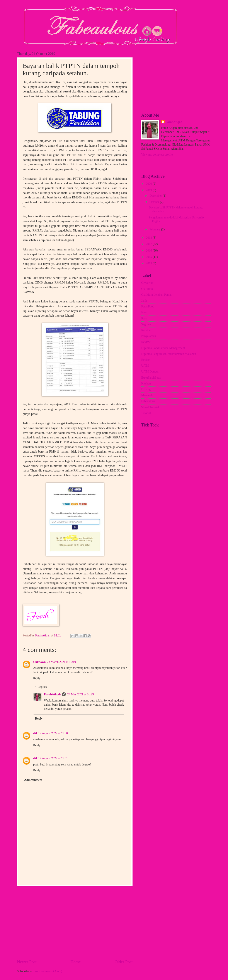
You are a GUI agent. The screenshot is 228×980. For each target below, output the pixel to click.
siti (35, 733)
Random (146, 330)
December (156, 196)
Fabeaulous (148, 401)
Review (146, 342)
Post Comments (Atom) (48, 971)
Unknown (39, 662)
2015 (149, 257)
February (155, 229)
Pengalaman (149, 336)
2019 (149, 190)
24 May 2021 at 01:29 (80, 694)
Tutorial (146, 413)
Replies (42, 687)
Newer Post (27, 962)
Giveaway (147, 283)
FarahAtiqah (52, 694)
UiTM (145, 366)
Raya (144, 318)
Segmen (146, 324)
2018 (149, 238)
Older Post (124, 962)
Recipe (145, 360)
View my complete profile (157, 155)
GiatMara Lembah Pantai (156, 295)
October (155, 202)
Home (76, 962)
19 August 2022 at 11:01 (53, 758)
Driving (146, 389)
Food (144, 312)
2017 (149, 244)
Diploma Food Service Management (163, 348)
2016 (149, 251)
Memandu (147, 395)
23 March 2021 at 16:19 (62, 662)
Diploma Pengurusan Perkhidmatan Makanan (169, 354)
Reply (37, 678)
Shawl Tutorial (150, 407)
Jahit (144, 301)
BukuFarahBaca (151, 378)
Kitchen (146, 383)
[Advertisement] (75, 923)
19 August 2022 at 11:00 (53, 733)
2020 (149, 184)
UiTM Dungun (150, 372)
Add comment (33, 780)
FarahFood (148, 306)
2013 (149, 263)
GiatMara (147, 289)
